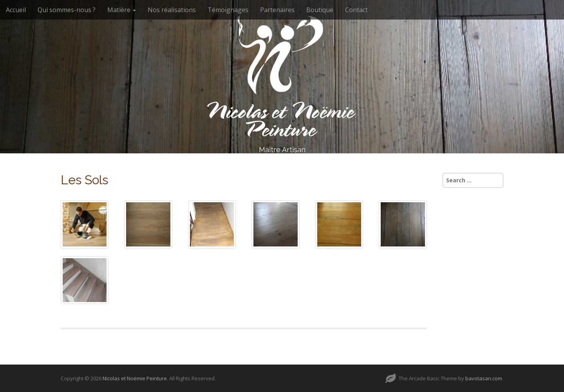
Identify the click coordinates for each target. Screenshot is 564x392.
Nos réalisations (172, 10)
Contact (356, 10)
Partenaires (277, 10)
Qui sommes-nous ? (67, 10)
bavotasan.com (484, 378)
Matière (122, 10)
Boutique (320, 10)
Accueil (16, 10)
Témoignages (228, 10)
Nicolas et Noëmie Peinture (135, 378)
